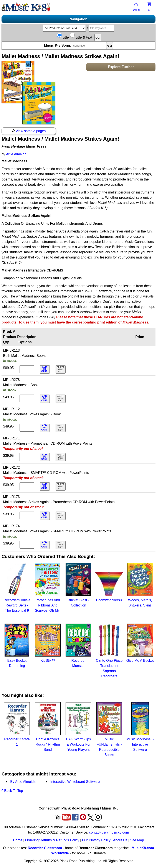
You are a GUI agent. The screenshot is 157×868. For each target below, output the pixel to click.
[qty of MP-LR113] (27, 369)
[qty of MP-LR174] (27, 545)
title (63, 37)
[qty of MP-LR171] (27, 457)
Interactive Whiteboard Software (75, 782)
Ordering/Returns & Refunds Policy (52, 840)
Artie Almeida (16, 154)
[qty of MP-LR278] (27, 398)
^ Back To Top (12, 791)
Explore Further (121, 67)
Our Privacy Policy (96, 840)
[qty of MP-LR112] (27, 428)
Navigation (79, 19)
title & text (81, 37)
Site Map (137, 840)
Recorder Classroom (45, 848)
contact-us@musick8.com (109, 832)
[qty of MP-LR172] (27, 486)
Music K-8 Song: (75, 45)
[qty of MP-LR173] (27, 515)
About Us (120, 840)
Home (18, 840)
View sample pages (29, 131)
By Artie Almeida (23, 782)
